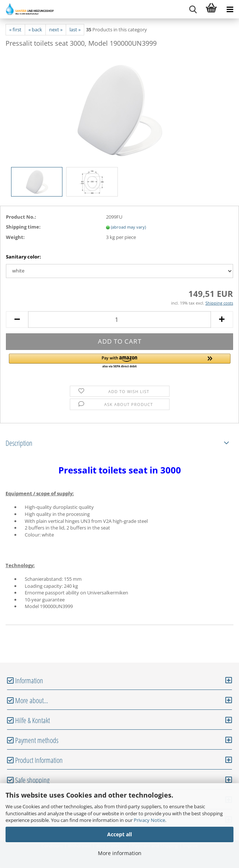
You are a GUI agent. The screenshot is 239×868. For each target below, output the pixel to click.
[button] (120, 361)
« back (35, 29)
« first (15, 29)
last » (75, 29)
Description (19, 443)
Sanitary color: (23, 257)
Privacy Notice (149, 820)
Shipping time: (23, 227)
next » (56, 29)
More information (120, 853)
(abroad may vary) (128, 227)
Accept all (119, 834)
